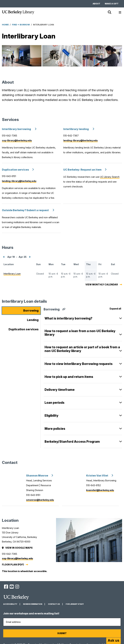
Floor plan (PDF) (13, 565)
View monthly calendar (102, 284)
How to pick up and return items (69, 377)
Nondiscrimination (33, 604)
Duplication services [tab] (24, 329)
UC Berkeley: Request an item (82, 170)
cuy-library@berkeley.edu (17, 140)
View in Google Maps (18, 548)
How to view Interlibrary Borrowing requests (79, 364)
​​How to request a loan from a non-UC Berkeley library (80, 331)
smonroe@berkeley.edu (40, 500)
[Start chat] (114, 641)
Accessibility (10, 604)
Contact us (54, 604)
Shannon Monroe (37, 476)
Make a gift (112, 4)
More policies (55, 429)
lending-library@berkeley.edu (80, 140)
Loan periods (54, 403)
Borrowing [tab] (31, 311)
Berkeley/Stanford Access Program (72, 442)
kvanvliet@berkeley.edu (100, 490)
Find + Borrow (21, 25)
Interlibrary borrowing (17, 129)
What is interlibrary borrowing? (68, 318)
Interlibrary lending (76, 129)
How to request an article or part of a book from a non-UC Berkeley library (82, 347)
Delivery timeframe (60, 390)
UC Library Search (110, 177)
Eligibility (52, 416)
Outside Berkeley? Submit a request (26, 210)
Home (5, 25)
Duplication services (15, 170)
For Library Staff (75, 604)
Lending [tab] (33, 320)
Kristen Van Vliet (97, 476)
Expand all (115, 309)
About (96, 4)
